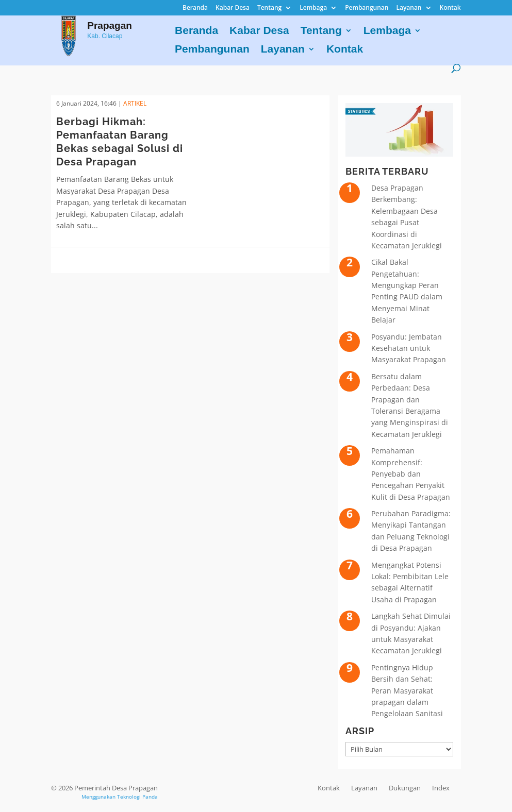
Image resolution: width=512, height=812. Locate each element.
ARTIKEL (135, 103)
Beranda (195, 8)
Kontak (450, 8)
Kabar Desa (233, 8)
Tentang (269, 8)
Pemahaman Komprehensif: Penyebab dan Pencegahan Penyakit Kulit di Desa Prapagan (411, 474)
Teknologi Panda (137, 797)
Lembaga (313, 8)
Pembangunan (367, 8)
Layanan (409, 8)
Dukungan (405, 788)
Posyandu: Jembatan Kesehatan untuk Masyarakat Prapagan (409, 348)
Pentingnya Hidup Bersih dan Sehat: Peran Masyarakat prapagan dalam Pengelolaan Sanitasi (407, 691)
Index (441, 788)
